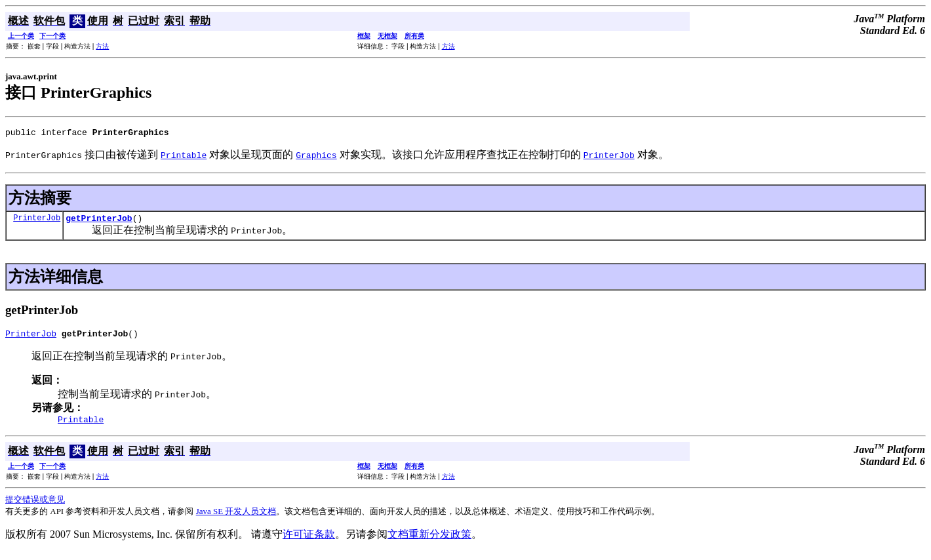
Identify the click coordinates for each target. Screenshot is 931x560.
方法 (102, 46)
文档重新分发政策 (429, 542)
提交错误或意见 (35, 507)
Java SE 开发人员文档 (236, 519)
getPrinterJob (99, 222)
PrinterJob (37, 221)
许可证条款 (309, 542)
